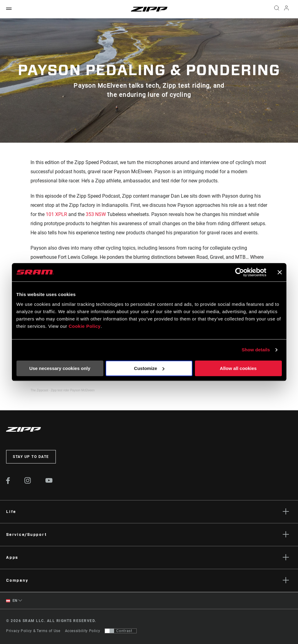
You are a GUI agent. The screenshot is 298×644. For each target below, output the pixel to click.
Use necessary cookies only (60, 368)
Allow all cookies (238, 368)
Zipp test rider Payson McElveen (73, 390)
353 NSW (96, 214)
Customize (149, 368)
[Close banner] (280, 272)
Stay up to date (31, 457)
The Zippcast (39, 390)
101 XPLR (56, 214)
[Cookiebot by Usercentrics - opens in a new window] (240, 272)
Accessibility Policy (83, 631)
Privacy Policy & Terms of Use (33, 631)
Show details (256, 350)
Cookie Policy (85, 326)
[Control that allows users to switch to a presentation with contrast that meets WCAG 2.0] (121, 631)
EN (12, 601)
